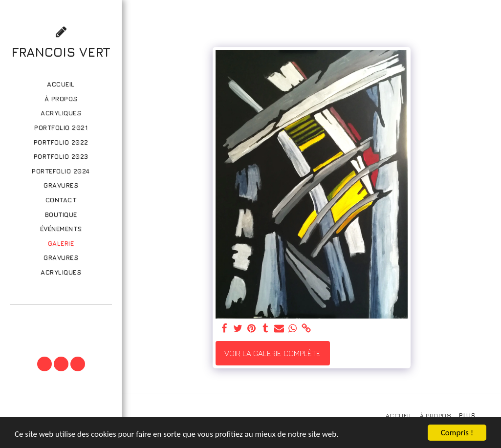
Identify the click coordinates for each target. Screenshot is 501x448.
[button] (61, 318)
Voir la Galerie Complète (272, 353)
